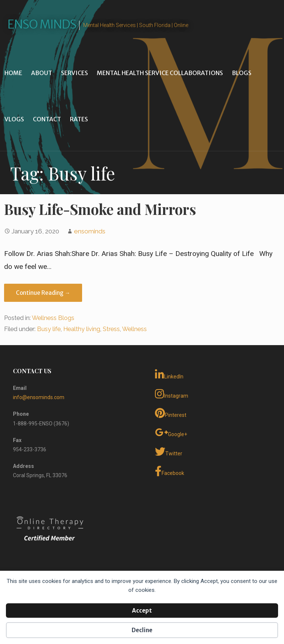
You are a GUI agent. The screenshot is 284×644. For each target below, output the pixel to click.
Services (75, 73)
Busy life (49, 329)
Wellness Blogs (53, 318)
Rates (79, 119)
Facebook (170, 471)
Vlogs (14, 119)
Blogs (242, 73)
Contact (47, 119)
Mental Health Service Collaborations (160, 73)
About (42, 73)
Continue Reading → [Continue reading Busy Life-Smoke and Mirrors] (43, 293)
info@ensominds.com (39, 397)
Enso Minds (42, 24)
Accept (142, 611)
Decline (142, 630)
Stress (111, 329)
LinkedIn (169, 375)
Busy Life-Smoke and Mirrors (100, 209)
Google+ (171, 432)
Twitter (169, 452)
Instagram (172, 394)
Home (13, 73)
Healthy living (82, 329)
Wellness (134, 329)
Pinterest (171, 413)
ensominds (90, 231)
